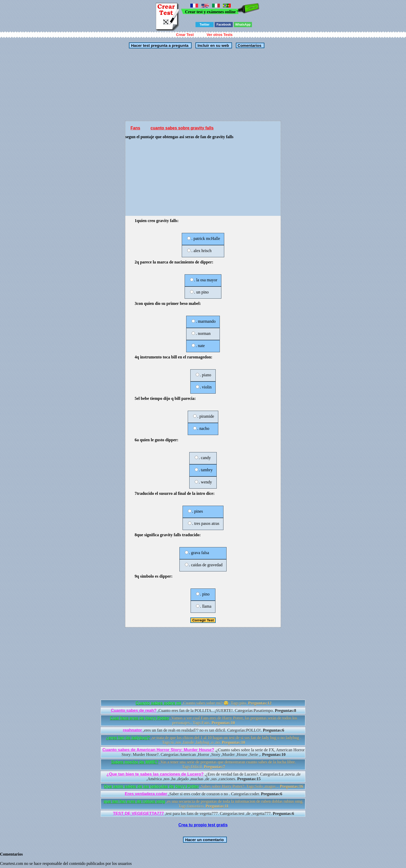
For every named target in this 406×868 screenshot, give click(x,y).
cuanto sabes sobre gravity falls (182, 128)
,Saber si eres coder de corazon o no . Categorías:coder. (204, 794)
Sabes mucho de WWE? (135, 762)
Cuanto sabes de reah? (134, 711)
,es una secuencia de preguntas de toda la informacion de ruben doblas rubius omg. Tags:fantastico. (203, 804)
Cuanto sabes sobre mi (158, 703)
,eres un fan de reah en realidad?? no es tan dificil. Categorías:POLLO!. (203, 730)
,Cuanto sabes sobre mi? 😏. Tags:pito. (204, 703)
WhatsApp (243, 25)
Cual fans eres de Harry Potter (139, 718)
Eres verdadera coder (147, 794)
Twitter (205, 25)
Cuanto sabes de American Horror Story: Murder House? (158, 750)
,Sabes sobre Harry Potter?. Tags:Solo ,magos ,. (204, 786)
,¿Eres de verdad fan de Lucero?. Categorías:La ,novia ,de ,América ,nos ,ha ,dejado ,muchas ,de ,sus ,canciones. (204, 777)
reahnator (133, 730)
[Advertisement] (203, 85)
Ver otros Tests (220, 35)
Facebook (224, 25)
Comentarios (249, 45)
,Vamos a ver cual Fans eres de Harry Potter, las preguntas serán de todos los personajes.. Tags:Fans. (203, 720)
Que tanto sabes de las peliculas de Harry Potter (151, 786)
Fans (135, 128)
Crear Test (185, 35)
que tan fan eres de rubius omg (134, 801)
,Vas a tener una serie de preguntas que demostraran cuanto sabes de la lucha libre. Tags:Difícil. (203, 764)
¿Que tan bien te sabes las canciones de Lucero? (155, 774)
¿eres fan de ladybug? (128, 738)
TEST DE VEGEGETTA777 (138, 814)
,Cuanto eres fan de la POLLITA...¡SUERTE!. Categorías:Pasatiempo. (204, 711)
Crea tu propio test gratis (203, 825)
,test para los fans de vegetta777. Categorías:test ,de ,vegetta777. (203, 814)
